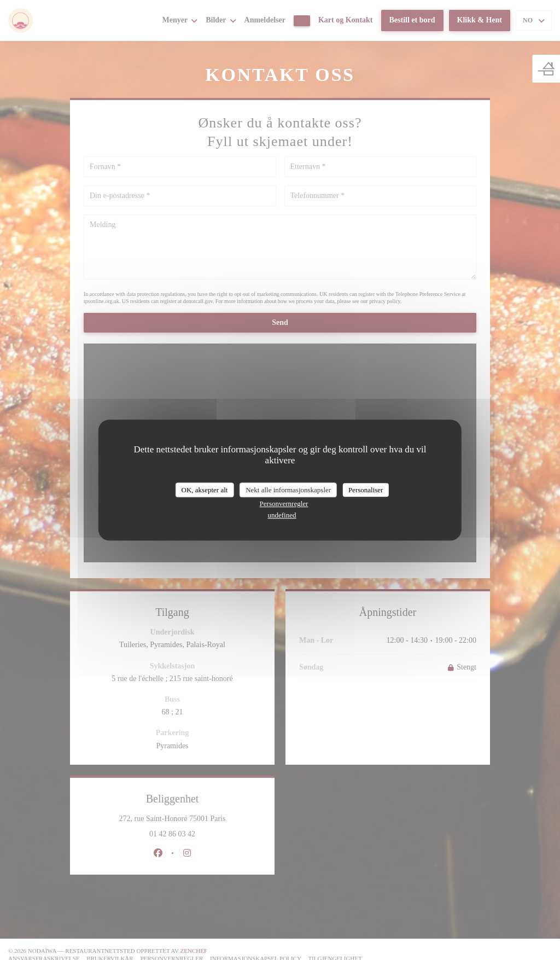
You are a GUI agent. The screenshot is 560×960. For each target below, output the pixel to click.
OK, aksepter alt (205, 490)
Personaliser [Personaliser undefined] (366, 490)
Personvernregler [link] (284, 504)
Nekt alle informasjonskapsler (288, 490)
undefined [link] (282, 515)
